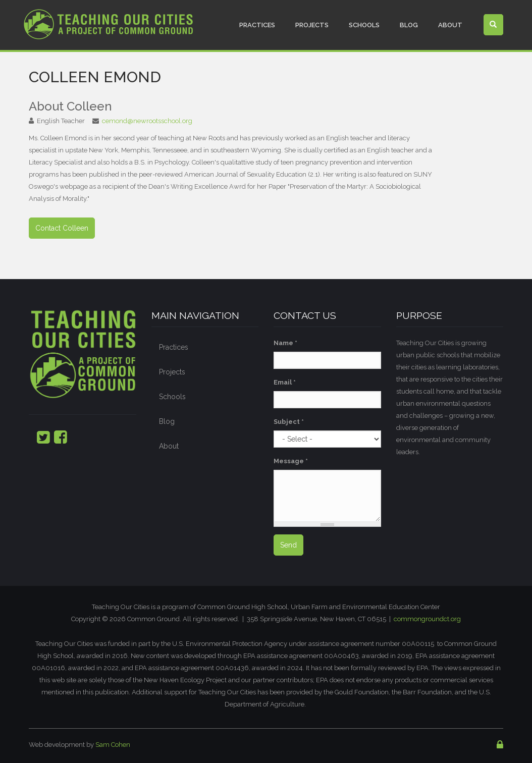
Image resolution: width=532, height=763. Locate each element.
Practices (257, 25)
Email (285, 382)
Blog (409, 25)
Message (291, 461)
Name (285, 343)
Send (288, 545)
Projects (312, 25)
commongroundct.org (427, 619)
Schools (364, 25)
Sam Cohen (113, 745)
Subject (289, 422)
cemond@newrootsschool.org (147, 121)
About (450, 25)
